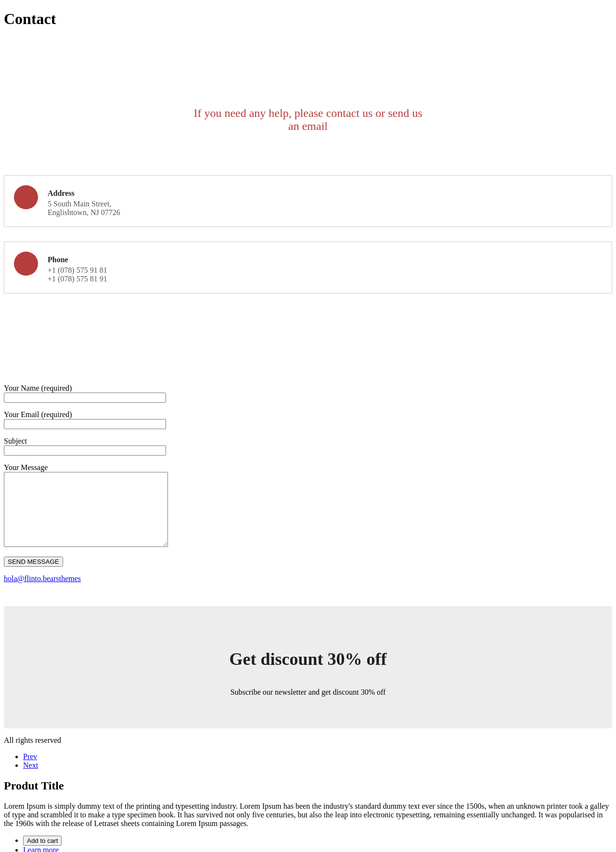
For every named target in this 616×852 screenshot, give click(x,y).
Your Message (26, 467)
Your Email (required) (38, 414)
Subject (15, 441)
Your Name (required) (38, 388)
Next (31, 780)
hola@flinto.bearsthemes (42, 593)
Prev (30, 771)
